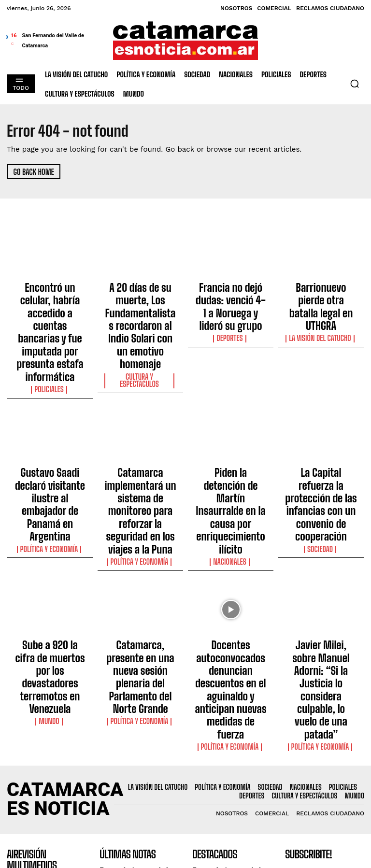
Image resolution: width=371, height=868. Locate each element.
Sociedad (321, 448)
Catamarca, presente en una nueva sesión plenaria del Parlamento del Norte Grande (141, 559)
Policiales (50, 330)
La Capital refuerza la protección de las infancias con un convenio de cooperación (321, 425)
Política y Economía (50, 448)
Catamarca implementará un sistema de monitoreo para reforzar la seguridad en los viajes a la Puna (140, 433)
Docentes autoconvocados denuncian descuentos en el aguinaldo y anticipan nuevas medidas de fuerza (231, 568)
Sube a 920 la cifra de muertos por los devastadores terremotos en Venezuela (50, 559)
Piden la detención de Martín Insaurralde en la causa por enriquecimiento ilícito (230, 425)
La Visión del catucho (321, 304)
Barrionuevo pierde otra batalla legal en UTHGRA (321, 290)
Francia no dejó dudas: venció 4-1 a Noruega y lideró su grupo (231, 294)
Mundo (50, 582)
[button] (355, 84)
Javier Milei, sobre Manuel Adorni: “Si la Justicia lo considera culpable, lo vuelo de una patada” (321, 563)
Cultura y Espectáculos (140, 330)
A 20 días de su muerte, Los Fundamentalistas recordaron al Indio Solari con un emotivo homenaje (140, 303)
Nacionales (231, 448)
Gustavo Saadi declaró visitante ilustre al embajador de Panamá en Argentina (50, 425)
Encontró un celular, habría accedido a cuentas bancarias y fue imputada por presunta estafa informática (50, 303)
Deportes (231, 313)
